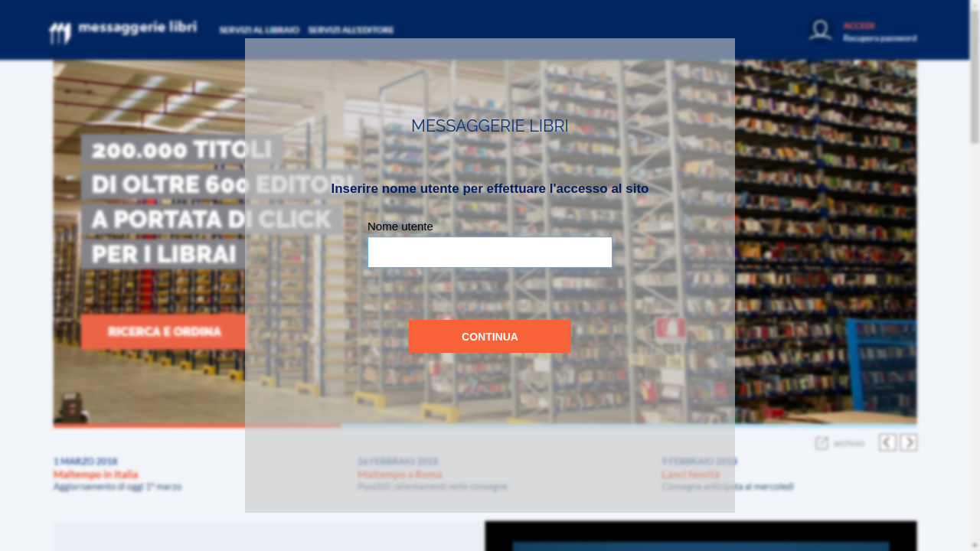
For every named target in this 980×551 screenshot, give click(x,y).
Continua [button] (490, 337)
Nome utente (400, 226)
